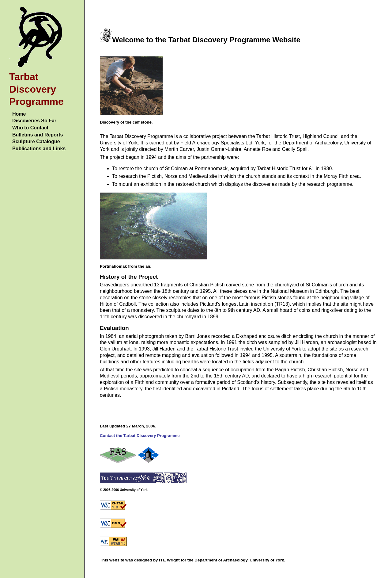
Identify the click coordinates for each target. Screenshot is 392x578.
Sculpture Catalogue (36, 142)
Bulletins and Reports (38, 135)
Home (19, 114)
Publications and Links (39, 149)
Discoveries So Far (34, 121)
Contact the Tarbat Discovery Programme (140, 436)
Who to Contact (30, 128)
